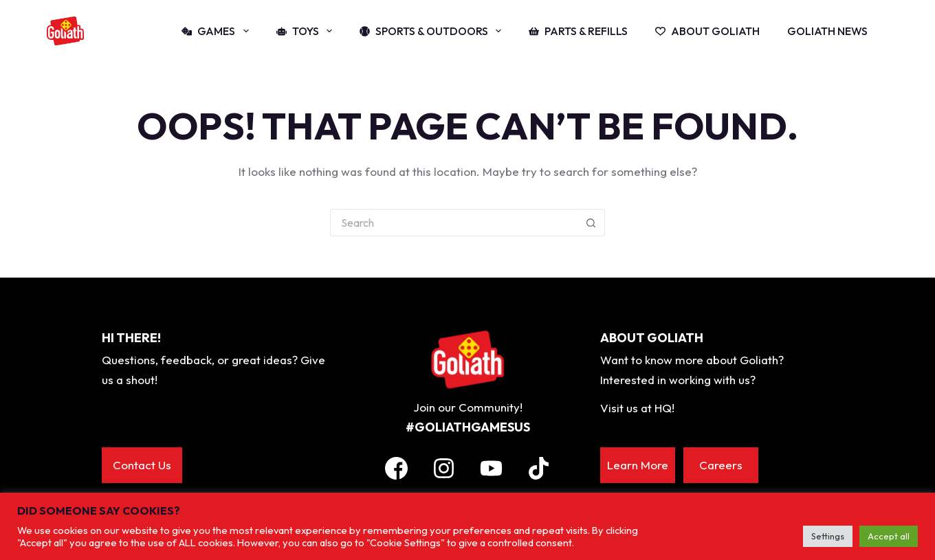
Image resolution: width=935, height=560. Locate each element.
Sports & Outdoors (433, 31)
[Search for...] (454, 223)
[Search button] (591, 223)
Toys (307, 31)
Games (218, 31)
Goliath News (827, 31)
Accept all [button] (889, 536)
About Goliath (707, 31)
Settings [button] (828, 536)
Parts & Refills (578, 31)
